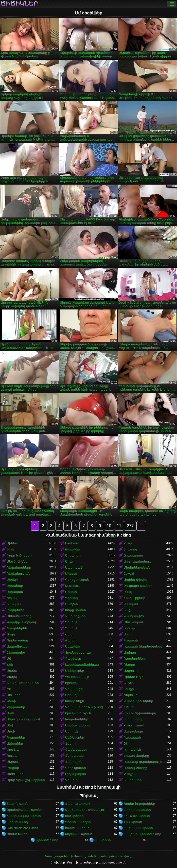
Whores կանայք (77, 677)
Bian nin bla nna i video (22, 828)
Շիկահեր (73, 555)
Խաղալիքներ (134, 598)
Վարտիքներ (75, 616)
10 (109, 526)
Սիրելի (12, 580)
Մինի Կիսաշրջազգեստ (26, 780)
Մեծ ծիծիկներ (18, 562)
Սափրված (74, 568)
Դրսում (71, 628)
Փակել (12, 677)
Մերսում (14, 762)
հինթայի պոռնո (137, 816)
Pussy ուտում (134, 725)
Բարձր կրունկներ (138, 701)
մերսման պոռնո (79, 834)
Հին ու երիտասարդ (140, 713)
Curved (128, 683)
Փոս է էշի (14, 750)
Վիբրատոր (16, 707)
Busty (10, 549)
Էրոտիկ (72, 683)
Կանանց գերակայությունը (145, 762)
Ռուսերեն (15, 695)
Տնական (14, 604)
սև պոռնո (103, 840)
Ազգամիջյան (17, 647)
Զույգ (11, 634)
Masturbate (73, 586)
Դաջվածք (73, 659)
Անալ (128, 592)
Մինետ (12, 543)
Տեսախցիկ (133, 719)
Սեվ (10, 725)
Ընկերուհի (15, 610)
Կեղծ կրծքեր (76, 768)
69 (125, 744)
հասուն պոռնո (77, 828)
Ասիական (15, 592)
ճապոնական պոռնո (24, 816)
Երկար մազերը (136, 756)
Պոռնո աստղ (17, 640)
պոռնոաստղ (17, 822)
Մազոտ (72, 604)
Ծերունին (131, 695)
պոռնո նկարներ (137, 810)
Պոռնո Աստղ (17, 834)
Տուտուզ (130, 549)
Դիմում (71, 622)
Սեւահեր (73, 647)
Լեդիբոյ (130, 653)
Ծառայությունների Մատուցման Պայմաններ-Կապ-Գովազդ (88, 856)
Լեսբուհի (131, 671)
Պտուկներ (15, 774)
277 (130, 526)
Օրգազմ (72, 695)
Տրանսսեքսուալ (78, 653)
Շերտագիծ (16, 653)
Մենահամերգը (19, 616)
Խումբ (129, 707)
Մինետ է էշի (134, 677)
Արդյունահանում (137, 562)
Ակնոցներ (15, 744)
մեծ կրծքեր (74, 816)
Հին (10, 665)
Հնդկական (74, 756)
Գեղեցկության (19, 574)
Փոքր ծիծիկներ (19, 555)
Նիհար (129, 628)
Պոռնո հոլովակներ (139, 804)
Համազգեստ (76, 750)
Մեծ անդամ (133, 622)
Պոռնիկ (72, 598)
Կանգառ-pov (134, 616)
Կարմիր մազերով (21, 622)
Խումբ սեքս (75, 701)
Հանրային (74, 762)
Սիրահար (15, 586)
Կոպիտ (71, 780)
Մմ (9, 659)
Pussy (128, 543)
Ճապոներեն (17, 628)
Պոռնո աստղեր (78, 822)
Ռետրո (129, 665)
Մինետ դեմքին (77, 725)
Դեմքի (129, 689)
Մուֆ (11, 731)
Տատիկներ (133, 780)
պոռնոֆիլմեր (47, 840)
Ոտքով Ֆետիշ (135, 768)
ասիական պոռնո (138, 828)
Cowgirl (129, 574)
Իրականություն (78, 713)
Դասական (132, 738)
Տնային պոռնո (19, 804)
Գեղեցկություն (77, 580)
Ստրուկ (72, 731)
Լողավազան (76, 774)
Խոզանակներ (77, 719)
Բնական (131, 604)
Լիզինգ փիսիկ (135, 580)
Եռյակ (12, 598)
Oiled (10, 713)
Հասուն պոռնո (77, 804)
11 (119, 526)
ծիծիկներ (19, 4)
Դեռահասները (19, 568)
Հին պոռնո (133, 822)
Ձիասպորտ (133, 555)
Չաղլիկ (130, 774)
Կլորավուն (132, 750)
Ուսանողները (135, 659)
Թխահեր (73, 549)
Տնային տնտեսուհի (23, 683)
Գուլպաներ (16, 738)
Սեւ (126, 634)
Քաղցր (71, 640)
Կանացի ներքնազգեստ (143, 647)
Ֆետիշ (71, 744)
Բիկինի (13, 768)
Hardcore (71, 543)
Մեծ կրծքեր (75, 671)
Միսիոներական (137, 568)
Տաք (127, 610)
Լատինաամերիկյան (82, 665)
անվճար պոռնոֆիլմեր (142, 834)
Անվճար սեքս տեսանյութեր (87, 810)
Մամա (12, 671)
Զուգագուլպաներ (138, 586)
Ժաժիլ (70, 634)
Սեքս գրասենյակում (23, 719)
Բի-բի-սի (131, 640)
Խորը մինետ (76, 610)
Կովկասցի (74, 689)
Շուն (69, 562)
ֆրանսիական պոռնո (24, 810)
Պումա (12, 756)
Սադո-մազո (133, 731)
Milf (9, 689)
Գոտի (11, 701)
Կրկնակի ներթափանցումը (87, 707)
